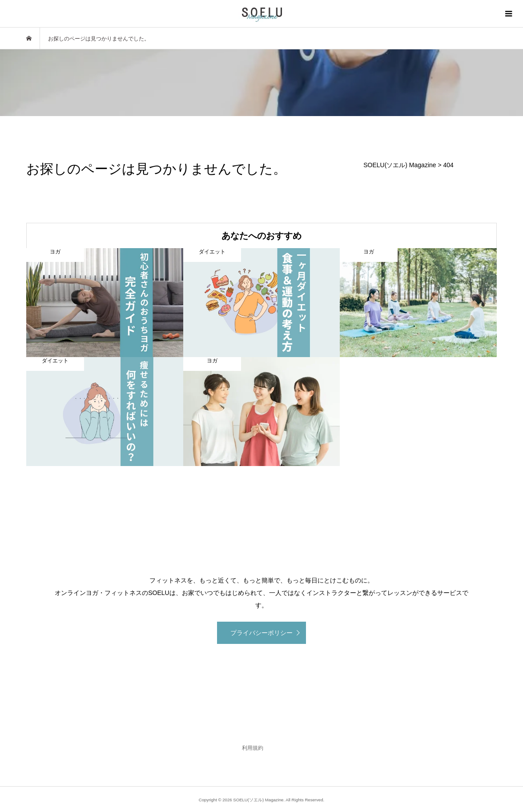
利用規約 (253, 748)
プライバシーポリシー (261, 633)
